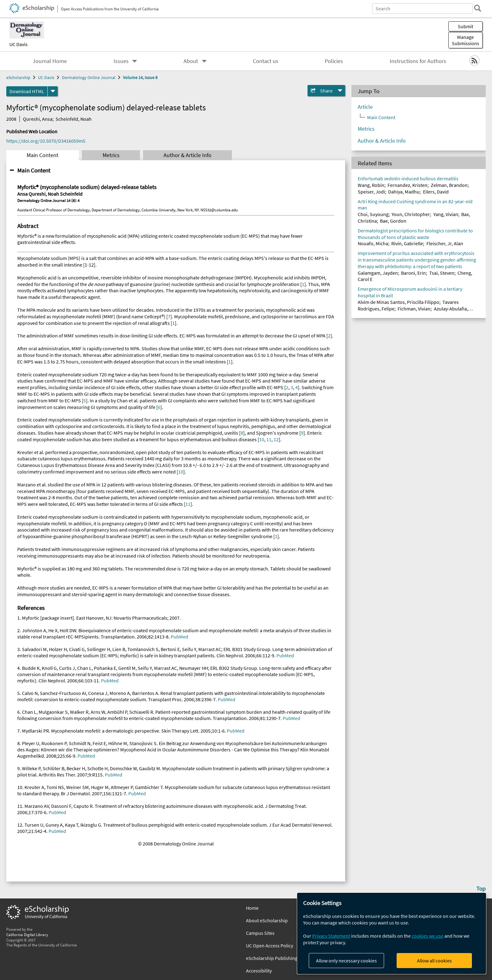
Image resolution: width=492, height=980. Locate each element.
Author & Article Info (187, 155)
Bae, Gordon (393, 221)
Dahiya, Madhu (404, 192)
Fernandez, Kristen (407, 185)
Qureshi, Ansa (38, 119)
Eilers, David (436, 192)
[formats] (53, 91)
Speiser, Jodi (371, 192)
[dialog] (392, 933)
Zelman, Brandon (449, 185)
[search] (478, 8)
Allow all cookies (434, 961)
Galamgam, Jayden (378, 273)
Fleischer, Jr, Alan (445, 243)
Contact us (266, 61)
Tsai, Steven (442, 273)
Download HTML (27, 91)
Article (365, 107)
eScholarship (18, 77)
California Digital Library (27, 935)
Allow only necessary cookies (346, 961)
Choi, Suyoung (373, 214)
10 (262, 439)
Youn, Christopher (411, 214)
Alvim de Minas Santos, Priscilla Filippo (398, 302)
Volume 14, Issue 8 (140, 77)
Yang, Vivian (446, 214)
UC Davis (19, 44)
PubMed (179, 637)
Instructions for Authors (418, 61)
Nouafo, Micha (373, 243)
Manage (465, 40)
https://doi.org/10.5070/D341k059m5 (46, 141)
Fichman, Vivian (414, 309)
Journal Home (50, 61)
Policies (334, 61)
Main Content (43, 155)
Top (481, 888)
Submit (465, 26)
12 (276, 439)
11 (269, 439)
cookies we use (428, 936)
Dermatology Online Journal (89, 77)
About (191, 61)
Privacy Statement (331, 936)
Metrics (111, 155)
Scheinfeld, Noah (74, 119)
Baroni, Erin (413, 273)
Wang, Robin (371, 185)
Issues (121, 61)
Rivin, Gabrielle (407, 243)
